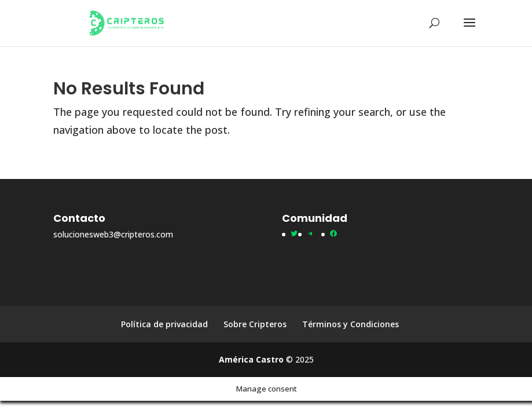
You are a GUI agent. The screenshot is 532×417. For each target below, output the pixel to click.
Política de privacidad (164, 324)
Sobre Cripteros (255, 324)
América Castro (251, 359)
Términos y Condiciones (351, 324)
